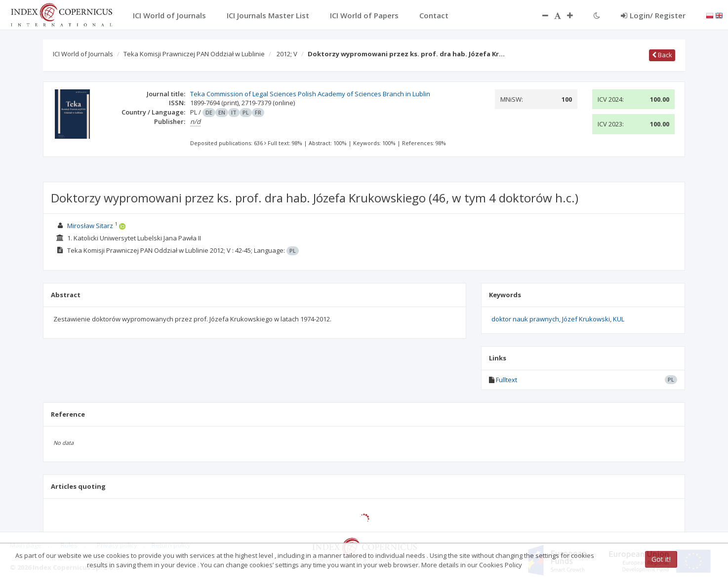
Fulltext (506, 380)
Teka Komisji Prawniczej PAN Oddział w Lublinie (194, 54)
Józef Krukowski (586, 319)
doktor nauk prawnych (525, 319)
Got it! (661, 559)
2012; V (287, 54)
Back (662, 55)
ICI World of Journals (83, 54)
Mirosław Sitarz (90, 226)
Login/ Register (653, 15)
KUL (619, 319)
